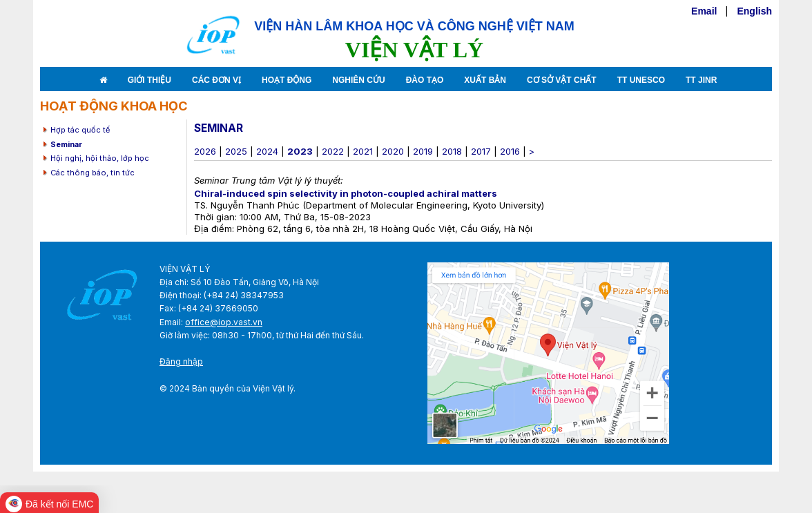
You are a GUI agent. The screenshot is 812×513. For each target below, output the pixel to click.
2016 (510, 151)
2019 (423, 151)
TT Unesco (641, 80)
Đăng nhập (181, 361)
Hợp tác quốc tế (80, 130)
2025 (236, 151)
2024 (267, 151)
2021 (363, 151)
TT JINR (701, 80)
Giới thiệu (149, 80)
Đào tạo (425, 80)
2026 (205, 151)
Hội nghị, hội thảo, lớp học (100, 158)
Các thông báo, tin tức (93, 173)
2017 (481, 151)
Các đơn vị (216, 80)
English (754, 11)
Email (704, 11)
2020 (393, 151)
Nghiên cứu (358, 80)
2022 (333, 151)
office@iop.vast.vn (224, 322)
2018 (452, 151)
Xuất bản (485, 80)
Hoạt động (287, 80)
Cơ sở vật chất (562, 80)
